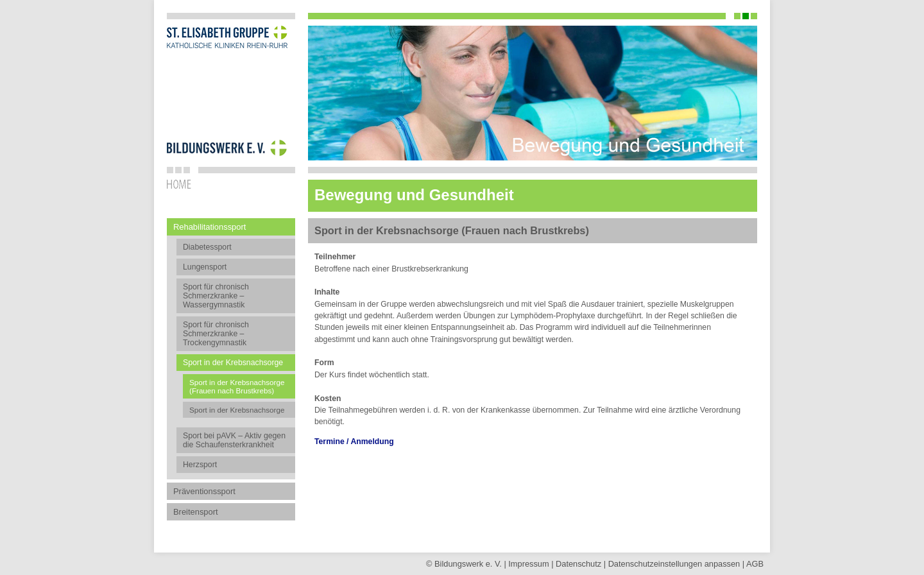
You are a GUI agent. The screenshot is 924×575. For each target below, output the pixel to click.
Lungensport (205, 267)
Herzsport (200, 465)
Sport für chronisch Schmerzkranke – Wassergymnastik (216, 296)
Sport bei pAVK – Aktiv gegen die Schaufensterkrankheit (234, 440)
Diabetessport (207, 247)
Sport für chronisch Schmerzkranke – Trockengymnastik (216, 334)
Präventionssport (204, 491)
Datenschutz (578, 564)
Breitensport (196, 512)
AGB (755, 564)
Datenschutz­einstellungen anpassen (674, 564)
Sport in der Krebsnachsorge (237, 410)
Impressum (528, 564)
